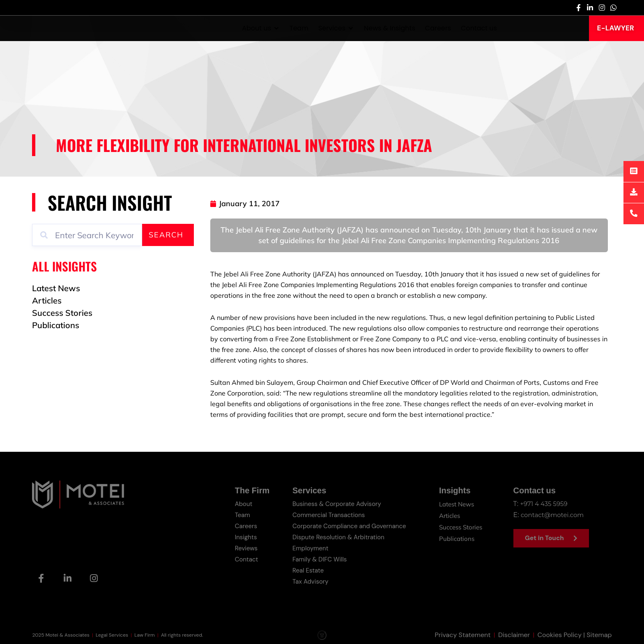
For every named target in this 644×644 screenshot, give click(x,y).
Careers (241, 525)
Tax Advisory (306, 578)
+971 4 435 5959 (545, 504)
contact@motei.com (554, 514)
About (239, 504)
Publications (455, 536)
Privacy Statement (463, 635)
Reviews (241, 546)
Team (237, 514)
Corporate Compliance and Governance (347, 525)
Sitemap (599, 635)
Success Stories (460, 525)
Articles (448, 515)
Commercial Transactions (325, 514)
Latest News (456, 504)
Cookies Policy (560, 635)
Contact (241, 557)
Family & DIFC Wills (316, 557)
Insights (241, 536)
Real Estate (303, 568)
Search (166, 235)
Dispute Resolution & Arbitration (336, 536)
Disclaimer (514, 635)
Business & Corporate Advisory (334, 504)
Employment (306, 546)
